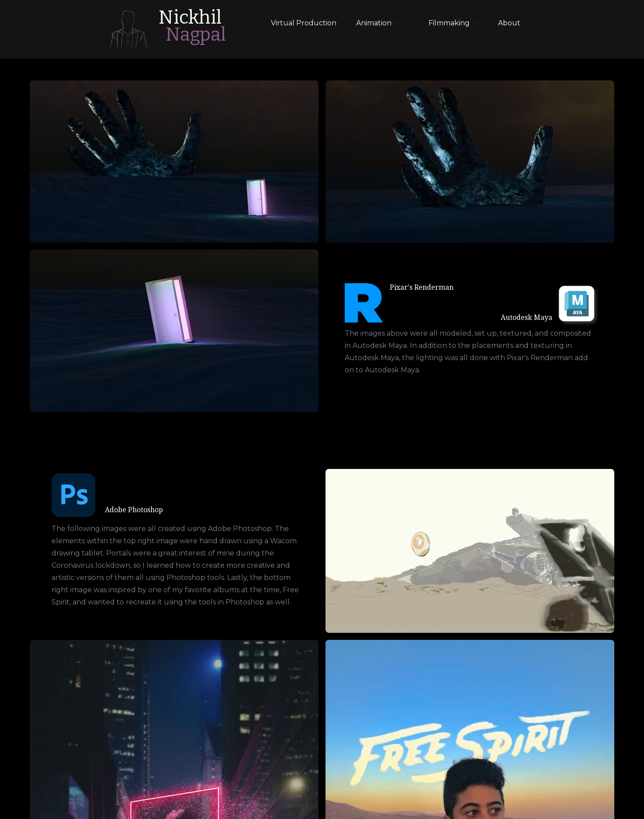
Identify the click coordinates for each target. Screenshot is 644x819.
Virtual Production (304, 23)
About (509, 23)
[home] (128, 29)
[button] (373, 23)
